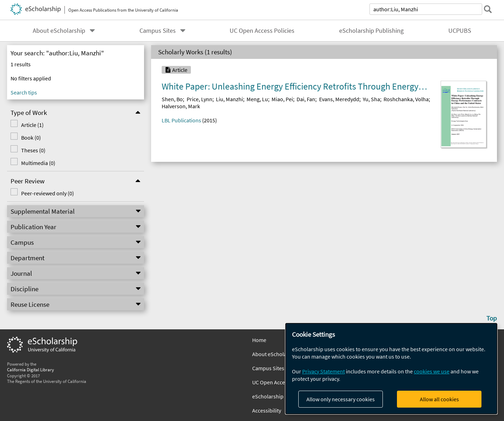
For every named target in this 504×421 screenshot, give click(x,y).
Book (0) (31, 138)
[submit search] (488, 9)
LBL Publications (181, 120)
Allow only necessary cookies (341, 399)
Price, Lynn (200, 99)
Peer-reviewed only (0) (48, 193)
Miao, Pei (282, 99)
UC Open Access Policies (262, 31)
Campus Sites (158, 31)
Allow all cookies (439, 399)
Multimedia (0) (38, 163)
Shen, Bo (172, 99)
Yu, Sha (371, 99)
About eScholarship (59, 31)
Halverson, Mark (181, 106)
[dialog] (391, 369)
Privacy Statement (323, 371)
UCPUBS (460, 31)
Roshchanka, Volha (406, 99)
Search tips (24, 92)
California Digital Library (30, 370)
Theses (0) (33, 150)
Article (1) (32, 125)
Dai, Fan (306, 99)
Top (492, 318)
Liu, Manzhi (229, 99)
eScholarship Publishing (371, 31)
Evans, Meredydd (339, 99)
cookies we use (432, 371)
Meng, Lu (257, 99)
